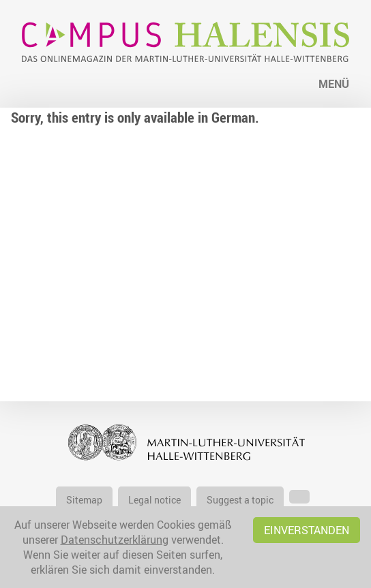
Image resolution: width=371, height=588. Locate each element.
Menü (334, 84)
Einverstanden (307, 530)
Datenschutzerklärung (115, 540)
